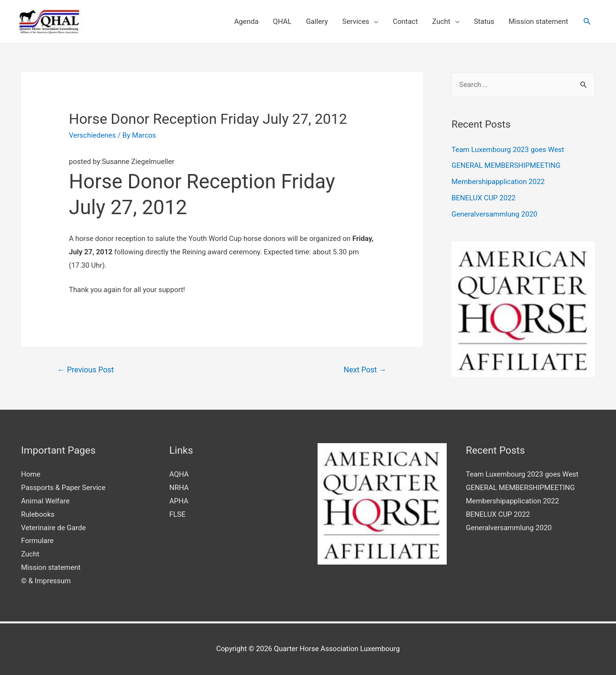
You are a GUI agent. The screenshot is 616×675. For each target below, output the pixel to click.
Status (484, 22)
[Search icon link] (587, 22)
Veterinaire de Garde (53, 528)
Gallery (317, 22)
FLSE (177, 514)
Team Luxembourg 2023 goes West (508, 150)
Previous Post (86, 370)
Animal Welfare (45, 501)
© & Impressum (46, 581)
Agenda (247, 22)
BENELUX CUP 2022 (484, 198)
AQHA (179, 474)
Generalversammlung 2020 (495, 214)
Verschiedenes (92, 135)
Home (31, 474)
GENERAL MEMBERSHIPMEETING (506, 165)
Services (356, 22)
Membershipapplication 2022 (498, 182)
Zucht (441, 22)
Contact (405, 22)
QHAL (282, 22)
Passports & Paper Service (63, 488)
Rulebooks (38, 514)
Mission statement (539, 22)
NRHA (179, 488)
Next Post (365, 370)
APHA (179, 501)
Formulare (37, 541)
